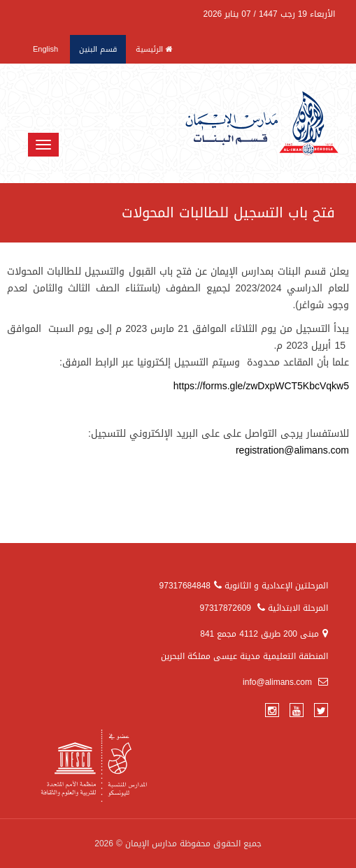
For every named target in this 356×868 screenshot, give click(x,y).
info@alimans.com (285, 682)
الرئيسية (154, 49)
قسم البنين (98, 49)
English (45, 49)
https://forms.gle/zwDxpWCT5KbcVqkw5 (261, 386)
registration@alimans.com (292, 450)
